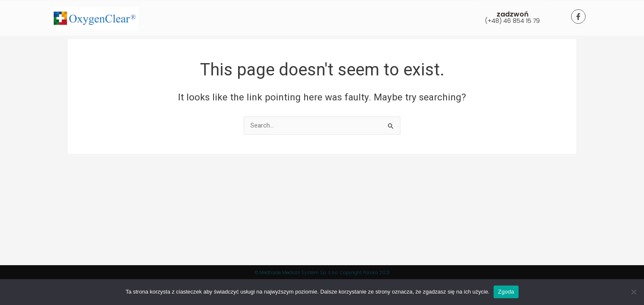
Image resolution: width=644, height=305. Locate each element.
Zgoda (506, 292)
